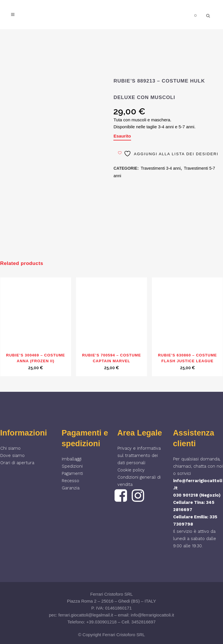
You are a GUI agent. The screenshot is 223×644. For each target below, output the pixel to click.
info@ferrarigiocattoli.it (152, 615)
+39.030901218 (102, 622)
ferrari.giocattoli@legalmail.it (86, 615)
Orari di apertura (17, 463)
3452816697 (143, 622)
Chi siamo (10, 448)
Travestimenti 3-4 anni (161, 168)
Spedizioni (72, 466)
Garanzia (71, 488)
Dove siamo (12, 455)
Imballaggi (72, 459)
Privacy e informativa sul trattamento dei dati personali (139, 455)
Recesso (70, 481)
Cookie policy (131, 470)
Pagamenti (72, 473)
